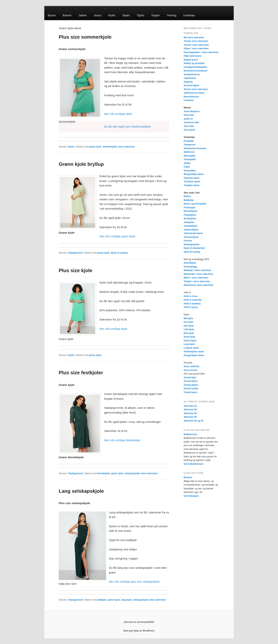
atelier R (188, 119)
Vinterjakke (190, 159)
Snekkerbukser (192, 74)
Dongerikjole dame (194, 355)
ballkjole (102, 600)
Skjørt (126, 15)
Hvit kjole (189, 326)
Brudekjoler (190, 219)
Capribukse (190, 78)
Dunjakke (189, 141)
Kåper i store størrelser (196, 49)
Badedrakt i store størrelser (199, 274)
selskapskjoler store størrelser (141, 473)
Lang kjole (189, 344)
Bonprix (188, 477)
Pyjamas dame (192, 178)
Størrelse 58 (190, 413)
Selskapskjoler (192, 244)
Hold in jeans (191, 307)
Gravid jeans (191, 392)
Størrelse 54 (190, 406)
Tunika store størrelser (196, 41)
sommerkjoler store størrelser (119, 147)
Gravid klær (190, 378)
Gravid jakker (191, 385)
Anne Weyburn (192, 111)
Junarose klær (191, 122)
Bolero (187, 196)
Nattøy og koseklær (194, 63)
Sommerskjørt (191, 85)
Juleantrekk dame (193, 233)
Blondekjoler (191, 211)
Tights (140, 15)
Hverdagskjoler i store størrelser (201, 52)
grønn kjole (95, 147)
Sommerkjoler (191, 237)
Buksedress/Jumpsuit (196, 71)
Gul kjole (189, 322)
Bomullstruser (191, 97)
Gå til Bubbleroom (194, 464)
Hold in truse (191, 296)
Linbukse (189, 100)
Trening (171, 15)
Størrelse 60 (190, 417)
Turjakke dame (192, 185)
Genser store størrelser (196, 45)
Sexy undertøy (192, 366)
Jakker (83, 15)
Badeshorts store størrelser (199, 285)
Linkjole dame (191, 348)
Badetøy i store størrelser (197, 270)
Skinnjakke (190, 156)
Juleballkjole (191, 226)
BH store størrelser (194, 38)
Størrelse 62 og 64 (193, 421)
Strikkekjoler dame (194, 352)
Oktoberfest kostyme (195, 148)
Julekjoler (189, 222)
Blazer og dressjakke (195, 204)
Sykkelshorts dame (194, 93)
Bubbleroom (190, 434)
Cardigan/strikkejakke (195, 67)
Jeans (98, 15)
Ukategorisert (75, 253)
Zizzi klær (189, 126)
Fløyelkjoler (190, 215)
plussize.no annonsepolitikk (139, 622)
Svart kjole (189, 337)
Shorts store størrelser (196, 89)
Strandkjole (190, 263)
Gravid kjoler (191, 381)
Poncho (188, 241)
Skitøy (187, 163)
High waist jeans (193, 56)
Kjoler (112, 15)
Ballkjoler (189, 200)
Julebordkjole (191, 230)
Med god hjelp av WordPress (139, 631)
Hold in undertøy (193, 300)
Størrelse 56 (190, 410)
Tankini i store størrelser (197, 281)
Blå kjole (188, 318)
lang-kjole (127, 600)
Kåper (187, 167)
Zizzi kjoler (189, 130)
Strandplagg (190, 267)
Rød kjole (189, 333)
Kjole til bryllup (192, 252)
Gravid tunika (191, 389)
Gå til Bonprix (191, 496)
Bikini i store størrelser (196, 278)
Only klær (189, 115)
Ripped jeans (191, 60)
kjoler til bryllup (119, 253)
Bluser (52, 15)
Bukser (67, 15)
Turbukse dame (192, 182)
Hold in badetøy (192, 304)
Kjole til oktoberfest (194, 248)
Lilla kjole (189, 329)
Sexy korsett (190, 370)
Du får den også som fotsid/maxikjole (127, 127)
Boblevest (189, 152)
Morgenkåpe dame (194, 174)
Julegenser (190, 145)
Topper (155, 15)
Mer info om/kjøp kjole (118, 114)
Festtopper (190, 208)
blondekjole (104, 473)
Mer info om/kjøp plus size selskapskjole (134, 582)
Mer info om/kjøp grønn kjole (117, 236)
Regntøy (188, 82)
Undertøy (189, 15)
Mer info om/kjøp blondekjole (122, 440)
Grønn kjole (190, 341)
